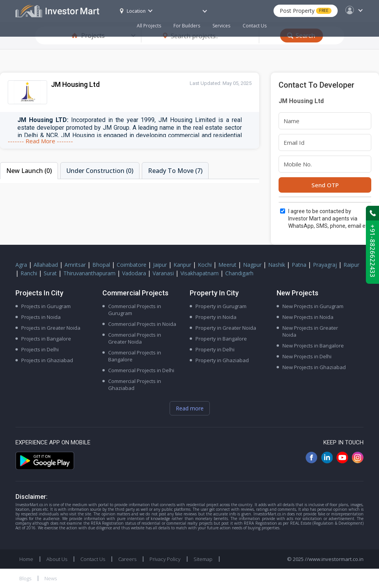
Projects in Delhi (40, 349)
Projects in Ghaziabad (47, 360)
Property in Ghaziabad (222, 360)
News (51, 578)
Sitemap (203, 559)
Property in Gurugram (221, 306)
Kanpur (182, 265)
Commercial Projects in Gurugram (135, 310)
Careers (127, 559)
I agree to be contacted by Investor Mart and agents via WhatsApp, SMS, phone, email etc (329, 219)
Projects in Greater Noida (51, 328)
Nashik (277, 265)
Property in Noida (216, 317)
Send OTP (325, 185)
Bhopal (101, 265)
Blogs (25, 578)
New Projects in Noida (308, 317)
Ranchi (29, 273)
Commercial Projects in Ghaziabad (135, 385)
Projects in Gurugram (46, 306)
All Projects (149, 26)
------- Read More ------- (40, 141)
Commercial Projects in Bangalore (135, 356)
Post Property (306, 11)
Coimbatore (132, 265)
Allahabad (46, 265)
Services (221, 26)
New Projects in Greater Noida (310, 331)
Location (133, 11)
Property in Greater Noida (226, 328)
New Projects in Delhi (307, 356)
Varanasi (163, 273)
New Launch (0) (29, 171)
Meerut (227, 265)
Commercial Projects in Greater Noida (135, 338)
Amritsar (75, 265)
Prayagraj (325, 265)
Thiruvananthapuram (89, 273)
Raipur (351, 265)
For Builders (190, 22)
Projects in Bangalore (46, 339)
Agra (21, 265)
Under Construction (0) (100, 171)
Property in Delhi (215, 349)
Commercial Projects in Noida (142, 324)
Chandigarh (239, 273)
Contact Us (255, 26)
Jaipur (160, 265)
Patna (299, 265)
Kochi (205, 265)
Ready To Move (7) (175, 171)
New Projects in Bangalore (313, 346)
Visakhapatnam (200, 273)
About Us (57, 559)
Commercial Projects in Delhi (141, 370)
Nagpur (252, 265)
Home (26, 559)
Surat (50, 273)
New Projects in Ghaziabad (314, 367)
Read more (190, 408)
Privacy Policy (165, 559)
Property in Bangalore (221, 339)
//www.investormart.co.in (334, 559)
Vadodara (134, 273)
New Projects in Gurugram (313, 306)
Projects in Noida (41, 317)
